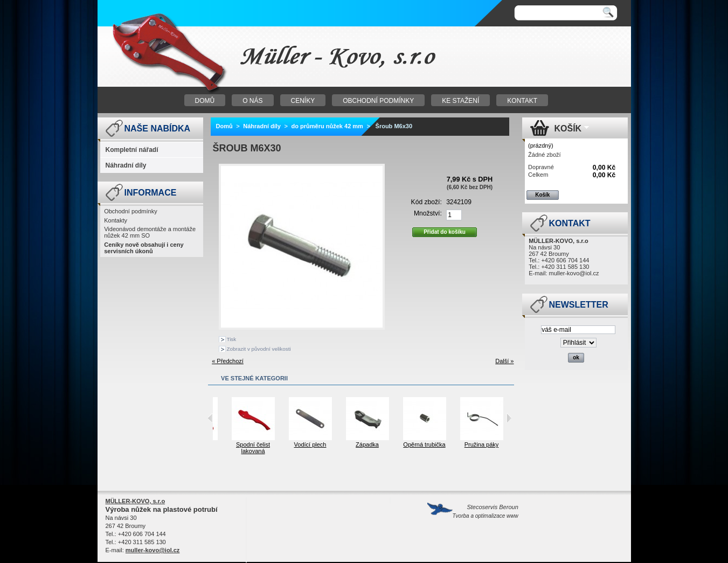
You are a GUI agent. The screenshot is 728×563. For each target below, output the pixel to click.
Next (509, 418)
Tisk (232, 339)
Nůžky (232, 57)
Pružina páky (501, 444)
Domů (224, 126)
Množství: (428, 213)
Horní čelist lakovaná (215, 448)
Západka (386, 444)
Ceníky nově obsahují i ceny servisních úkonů (144, 248)
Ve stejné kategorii (254, 378)
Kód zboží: (427, 202)
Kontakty (116, 220)
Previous (210, 418)
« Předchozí (228, 361)
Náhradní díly (126, 165)
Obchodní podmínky (130, 211)
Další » (504, 361)
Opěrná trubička (443, 444)
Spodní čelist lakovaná (272, 448)
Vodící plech (329, 444)
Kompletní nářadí (132, 150)
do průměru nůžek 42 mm (327, 126)
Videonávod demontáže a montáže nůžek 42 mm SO (150, 232)
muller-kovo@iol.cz (574, 273)
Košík (568, 128)
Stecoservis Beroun (486, 511)
